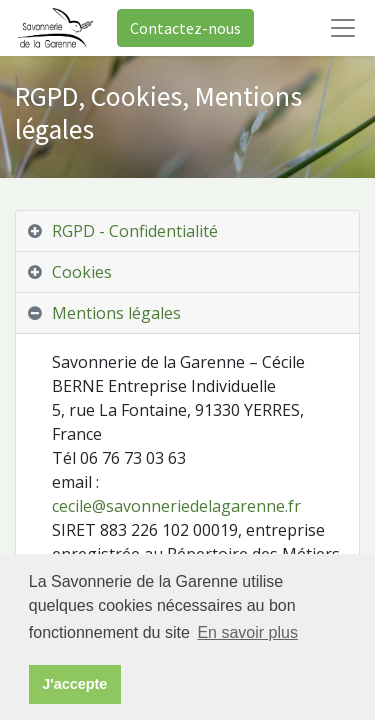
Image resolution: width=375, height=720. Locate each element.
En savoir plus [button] (247, 632)
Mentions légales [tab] (116, 313)
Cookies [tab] (82, 272)
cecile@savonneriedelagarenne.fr (176, 506)
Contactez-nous (185, 28)
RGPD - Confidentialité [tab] (135, 231)
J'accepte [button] (74, 684)
